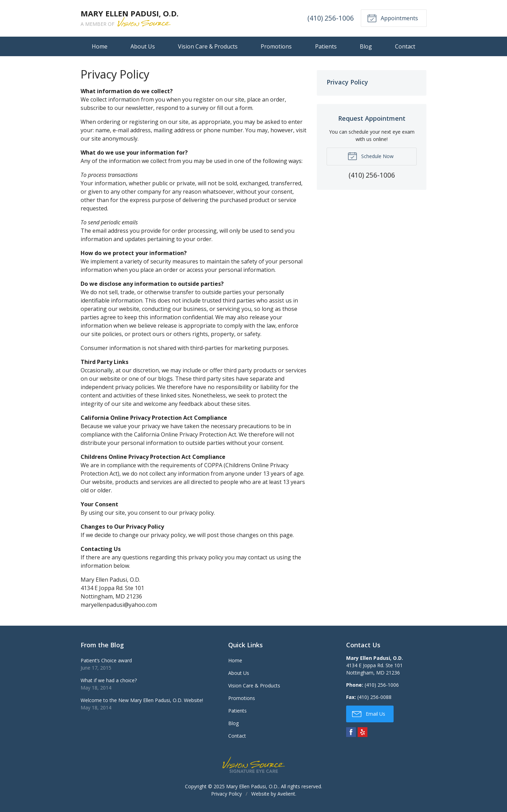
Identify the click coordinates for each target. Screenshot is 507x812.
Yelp (363, 732)
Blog (366, 46)
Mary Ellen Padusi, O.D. (252, 786)
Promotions (276, 46)
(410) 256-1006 (331, 18)
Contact (405, 46)
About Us (143, 46)
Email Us (369, 714)
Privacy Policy (347, 82)
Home (100, 46)
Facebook (351, 732)
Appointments (393, 18)
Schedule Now (371, 156)
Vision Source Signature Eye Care (254, 765)
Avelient (286, 794)
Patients (326, 46)
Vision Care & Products (208, 46)
